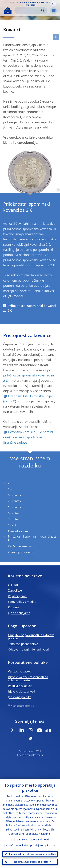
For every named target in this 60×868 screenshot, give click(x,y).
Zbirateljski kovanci (21, 552)
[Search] (28, 10)
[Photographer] (57, 190)
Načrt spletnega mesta (22, 706)
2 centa (13, 519)
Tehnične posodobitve (23, 644)
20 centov (14, 501)
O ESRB (13, 585)
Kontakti (14, 607)
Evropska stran (18, 531)
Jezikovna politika (20, 697)
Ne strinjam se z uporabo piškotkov (32, 862)
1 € (10, 489)
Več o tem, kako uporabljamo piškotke (32, 845)
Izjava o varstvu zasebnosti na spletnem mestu (28, 679)
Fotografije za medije (22, 602)
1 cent (12, 525)
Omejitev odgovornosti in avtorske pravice (31, 637)
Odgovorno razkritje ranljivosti (28, 649)
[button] (53, 4)
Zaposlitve (15, 590)
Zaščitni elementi (20, 546)
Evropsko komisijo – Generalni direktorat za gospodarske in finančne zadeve (28, 437)
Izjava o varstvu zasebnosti (32, 839)
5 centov (14, 513)
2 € (10, 483)
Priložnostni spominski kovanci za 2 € (30, 308)
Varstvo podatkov (20, 671)
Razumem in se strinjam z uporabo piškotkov (32, 854)
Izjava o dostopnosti (22, 691)
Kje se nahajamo (19, 613)
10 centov (14, 507)
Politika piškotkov (20, 686)
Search (43, 10)
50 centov (14, 495)
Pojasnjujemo (17, 596)
